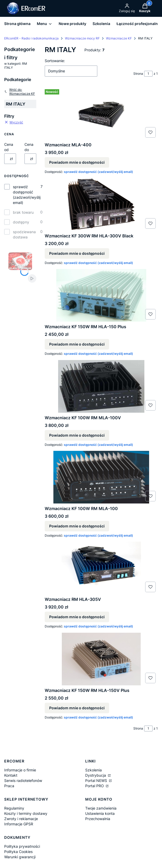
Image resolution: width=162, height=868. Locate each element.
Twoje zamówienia (101, 808)
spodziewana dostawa (24, 234)
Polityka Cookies (18, 852)
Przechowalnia (98, 819)
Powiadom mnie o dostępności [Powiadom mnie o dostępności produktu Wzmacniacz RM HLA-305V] (77, 617)
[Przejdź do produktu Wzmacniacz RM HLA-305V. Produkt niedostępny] (101, 568)
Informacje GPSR (19, 824)
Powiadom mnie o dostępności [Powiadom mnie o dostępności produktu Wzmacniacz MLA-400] (77, 163)
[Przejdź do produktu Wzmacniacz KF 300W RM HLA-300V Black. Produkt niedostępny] (101, 204)
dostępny (21, 222)
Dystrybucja (96, 775)
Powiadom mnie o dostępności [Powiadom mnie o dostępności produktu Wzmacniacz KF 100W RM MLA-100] (77, 526)
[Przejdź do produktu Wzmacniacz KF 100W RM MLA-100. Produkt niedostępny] (101, 477)
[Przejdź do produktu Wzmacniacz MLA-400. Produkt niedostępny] (101, 113)
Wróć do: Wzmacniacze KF (20, 92)
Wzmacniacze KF (119, 38)
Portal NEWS (97, 780)
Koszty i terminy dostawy (26, 813)
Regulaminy (14, 808)
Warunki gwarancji (20, 857)
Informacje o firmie (20, 770)
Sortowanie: (55, 61)
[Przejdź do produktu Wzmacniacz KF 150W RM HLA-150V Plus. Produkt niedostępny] (101, 659)
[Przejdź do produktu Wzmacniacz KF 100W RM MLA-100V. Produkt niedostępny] (101, 386)
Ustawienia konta (100, 813)
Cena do (29, 147)
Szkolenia (93, 770)
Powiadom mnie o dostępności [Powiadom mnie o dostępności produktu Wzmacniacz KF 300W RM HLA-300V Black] (77, 253)
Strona (138, 74)
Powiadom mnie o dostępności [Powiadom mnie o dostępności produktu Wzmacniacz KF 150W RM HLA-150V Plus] (77, 708)
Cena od (9, 147)
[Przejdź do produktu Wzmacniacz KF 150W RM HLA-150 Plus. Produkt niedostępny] (101, 295)
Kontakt (11, 775)
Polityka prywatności (22, 846)
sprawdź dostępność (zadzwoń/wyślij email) (27, 195)
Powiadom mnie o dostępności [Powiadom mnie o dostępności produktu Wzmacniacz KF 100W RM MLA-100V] (77, 435)
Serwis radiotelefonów (23, 780)
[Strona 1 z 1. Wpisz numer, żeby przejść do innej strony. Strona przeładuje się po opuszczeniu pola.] (148, 74)
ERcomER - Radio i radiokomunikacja (31, 38)
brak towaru (23, 212)
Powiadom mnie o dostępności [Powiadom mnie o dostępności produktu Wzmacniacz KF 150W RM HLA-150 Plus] (77, 344)
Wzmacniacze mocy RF (82, 38)
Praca (9, 786)
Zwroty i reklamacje (21, 819)
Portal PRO (95, 786)
